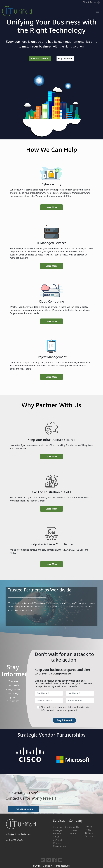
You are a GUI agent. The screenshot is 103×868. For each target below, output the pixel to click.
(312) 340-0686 (14, 840)
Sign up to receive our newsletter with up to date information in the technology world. (65, 709)
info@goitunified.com (18, 834)
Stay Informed (65, 59)
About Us (74, 827)
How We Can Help (40, 59)
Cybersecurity (60, 827)
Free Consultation (24, 809)
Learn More (51, 207)
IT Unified (45, 866)
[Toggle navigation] (98, 11)
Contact (73, 834)
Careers (73, 830)
